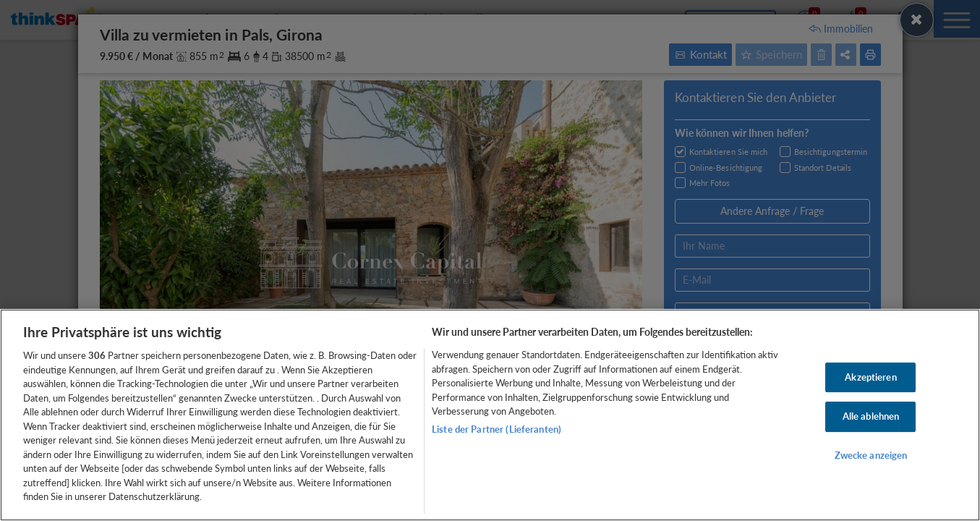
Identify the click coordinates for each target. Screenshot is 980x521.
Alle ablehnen (871, 416)
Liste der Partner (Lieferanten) (497, 429)
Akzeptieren (870, 377)
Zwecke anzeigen (871, 455)
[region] (490, 415)
